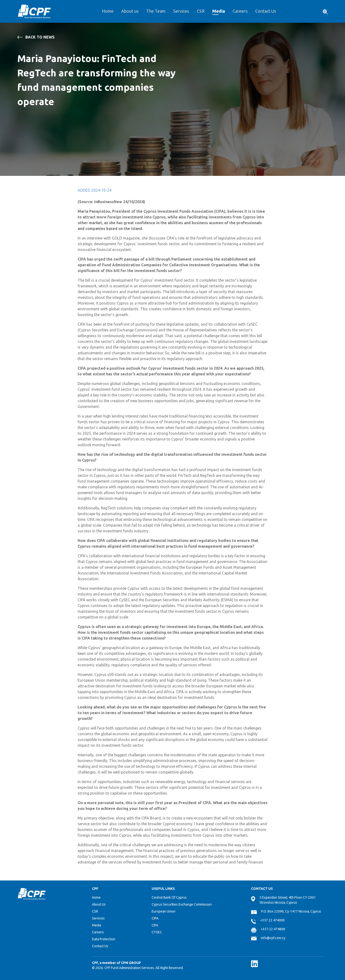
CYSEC (157, 932)
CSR (201, 11)
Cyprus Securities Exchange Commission (182, 904)
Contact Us (266, 11)
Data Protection (104, 939)
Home (108, 11)
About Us (99, 904)
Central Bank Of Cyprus (169, 897)
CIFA (155, 925)
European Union (164, 911)
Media (219, 11)
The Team (156, 11)
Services (181, 11)
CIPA (155, 918)
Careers (240, 11)
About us (130, 11)
